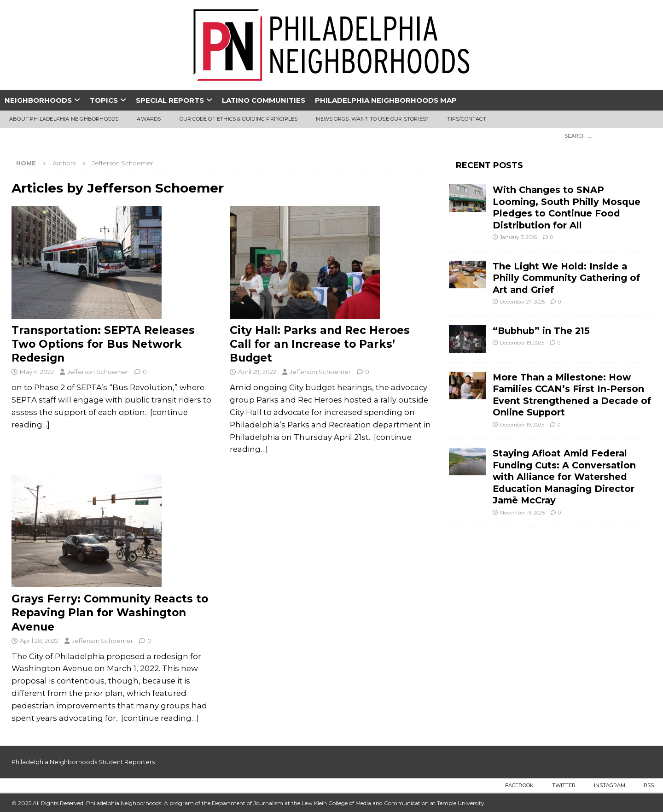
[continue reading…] (160, 718)
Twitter (564, 785)
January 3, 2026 (518, 237)
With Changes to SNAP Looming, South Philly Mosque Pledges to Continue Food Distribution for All (567, 207)
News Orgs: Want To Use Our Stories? (372, 119)
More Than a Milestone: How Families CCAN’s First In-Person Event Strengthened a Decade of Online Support (572, 395)
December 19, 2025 (522, 343)
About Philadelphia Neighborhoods (64, 119)
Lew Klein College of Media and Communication (365, 803)
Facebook (519, 785)
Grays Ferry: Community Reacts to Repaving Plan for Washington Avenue (110, 613)
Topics (104, 100)
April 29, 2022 (257, 372)
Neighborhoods (38, 100)
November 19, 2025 (522, 513)
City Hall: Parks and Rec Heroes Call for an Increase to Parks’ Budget (320, 344)
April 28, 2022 (39, 641)
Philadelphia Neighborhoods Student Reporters (83, 762)
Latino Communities (264, 100)
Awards (149, 119)
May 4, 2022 (37, 372)
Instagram (610, 785)
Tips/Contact (466, 119)
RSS (649, 785)
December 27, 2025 (522, 302)
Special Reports (170, 100)
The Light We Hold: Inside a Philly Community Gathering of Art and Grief (566, 278)
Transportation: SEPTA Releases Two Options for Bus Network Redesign (103, 344)
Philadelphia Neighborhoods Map (386, 100)
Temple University (461, 803)
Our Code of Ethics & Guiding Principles (239, 119)
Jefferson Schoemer (98, 372)
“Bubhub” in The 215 (541, 331)
